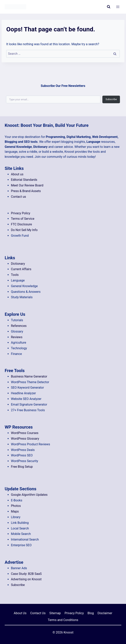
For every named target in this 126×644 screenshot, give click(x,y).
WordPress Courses (25, 433)
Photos (16, 506)
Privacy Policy (21, 213)
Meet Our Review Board (27, 185)
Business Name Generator (29, 376)
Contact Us (38, 613)
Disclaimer (105, 613)
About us (17, 174)
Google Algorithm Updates (29, 495)
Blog (91, 613)
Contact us (18, 197)
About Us (20, 613)
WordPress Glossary (25, 439)
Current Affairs (21, 269)
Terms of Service (23, 219)
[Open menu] (118, 7)
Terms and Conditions (63, 620)
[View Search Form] (109, 7)
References (19, 326)
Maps (15, 511)
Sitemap (55, 613)
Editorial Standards (24, 180)
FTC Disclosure (21, 224)
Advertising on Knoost (26, 579)
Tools (15, 275)
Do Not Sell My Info (24, 230)
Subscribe (111, 99)
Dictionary (18, 264)
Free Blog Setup (22, 467)
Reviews (17, 337)
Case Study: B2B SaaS (26, 574)
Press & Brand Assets (26, 191)
